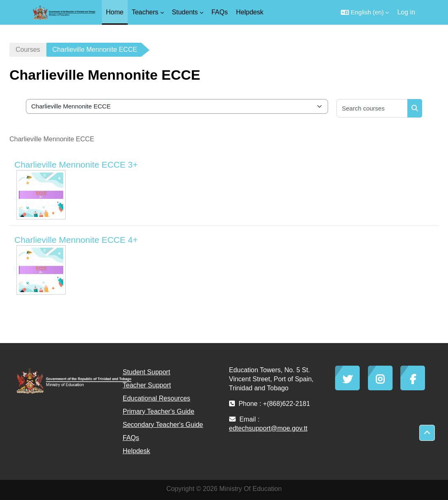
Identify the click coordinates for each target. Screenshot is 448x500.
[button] (365, 12)
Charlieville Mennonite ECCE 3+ (76, 165)
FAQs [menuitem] (220, 12)
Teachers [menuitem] (145, 12)
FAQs (131, 438)
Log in (406, 12)
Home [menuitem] (115, 12)
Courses (28, 50)
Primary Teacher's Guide (159, 411)
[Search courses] (372, 108)
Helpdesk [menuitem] (250, 12)
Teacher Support (147, 385)
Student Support (147, 372)
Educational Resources (157, 398)
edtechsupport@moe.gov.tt (268, 428)
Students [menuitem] (185, 12)
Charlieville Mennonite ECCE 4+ (76, 240)
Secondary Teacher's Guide (163, 425)
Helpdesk (137, 451)
